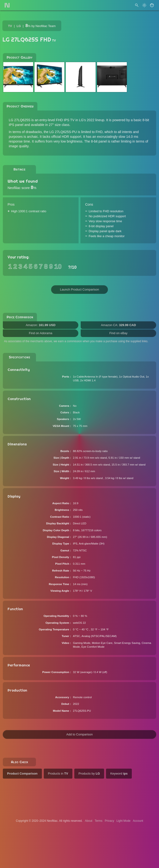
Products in (58, 773)
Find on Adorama (41, 333)
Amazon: (41, 325)
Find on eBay (118, 333)
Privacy (109, 821)
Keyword (119, 773)
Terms (99, 821)
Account (138, 821)
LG (19, 26)
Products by (89, 773)
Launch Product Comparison (80, 289)
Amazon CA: (118, 325)
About (89, 821)
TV (10, 26)
